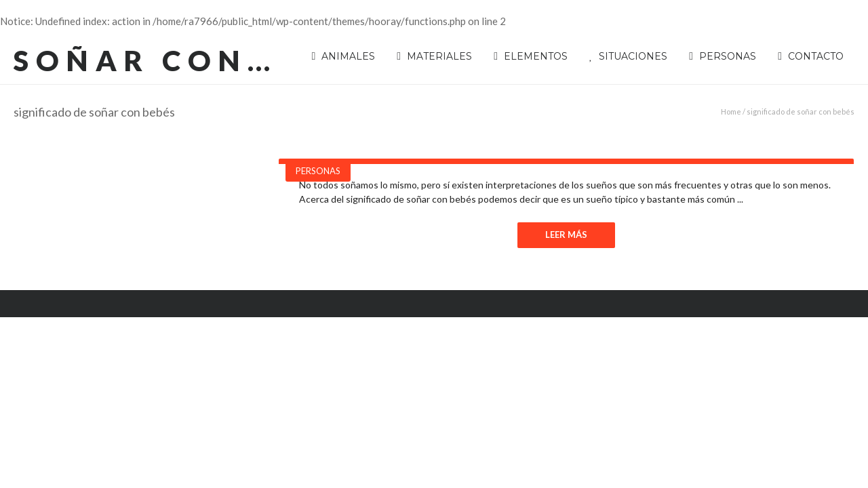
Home (731, 111)
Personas (318, 171)
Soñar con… (145, 60)
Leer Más (566, 235)
